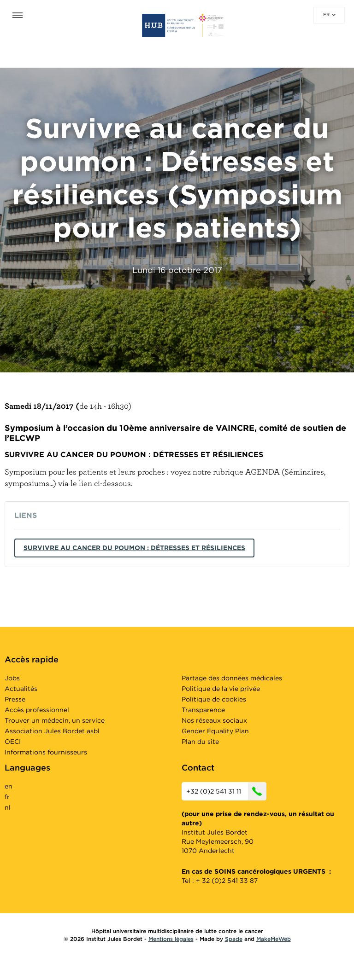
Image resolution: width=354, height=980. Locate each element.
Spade (234, 939)
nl (8, 807)
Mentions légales (171, 939)
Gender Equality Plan (215, 731)
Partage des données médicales (232, 678)
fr (329, 14)
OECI (13, 742)
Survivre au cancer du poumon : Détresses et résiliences (134, 548)
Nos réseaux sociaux (214, 720)
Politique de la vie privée (221, 689)
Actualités (21, 689)
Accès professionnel (37, 710)
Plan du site (200, 742)
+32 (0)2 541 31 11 (226, 791)
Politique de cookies (214, 699)
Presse (15, 699)
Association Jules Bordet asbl (52, 731)
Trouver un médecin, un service (55, 720)
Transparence (203, 710)
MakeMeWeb (274, 939)
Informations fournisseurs (46, 752)
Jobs (12, 678)
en (9, 786)
